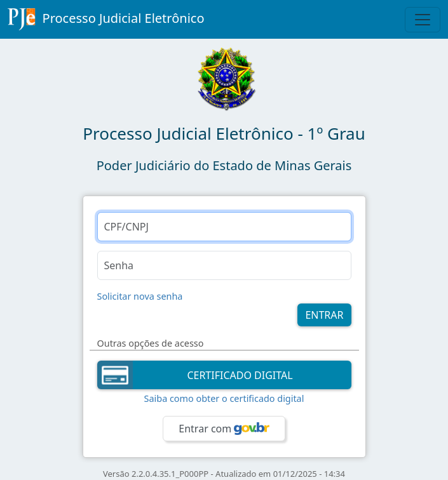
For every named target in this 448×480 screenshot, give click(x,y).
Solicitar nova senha (140, 296)
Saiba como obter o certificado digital (224, 398)
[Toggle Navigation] (423, 20)
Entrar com (224, 429)
